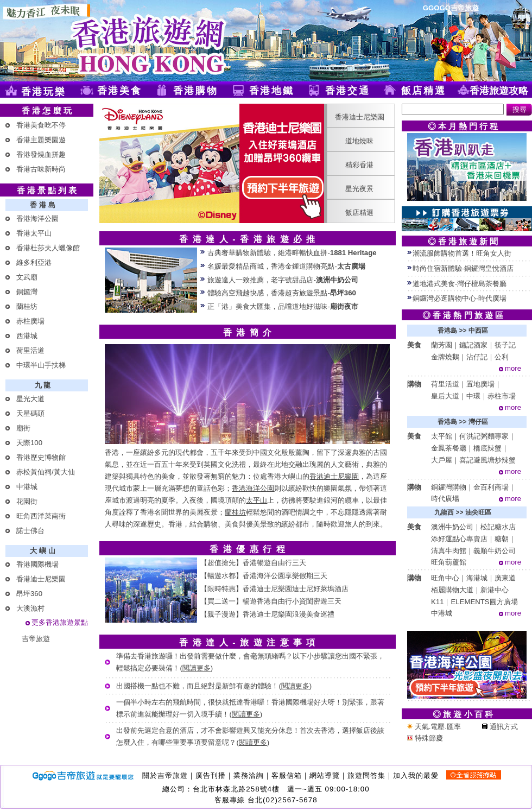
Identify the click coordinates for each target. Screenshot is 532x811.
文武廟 (27, 277)
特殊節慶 (425, 738)
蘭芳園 (442, 345)
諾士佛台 (30, 531)
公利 (502, 357)
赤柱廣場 (30, 321)
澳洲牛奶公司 (452, 527)
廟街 (23, 428)
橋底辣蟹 (487, 448)
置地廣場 (480, 384)
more (513, 368)
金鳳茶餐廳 (449, 448)
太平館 (442, 436)
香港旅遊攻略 (499, 91)
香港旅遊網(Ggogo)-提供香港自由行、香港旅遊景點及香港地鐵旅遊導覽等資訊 (133, 41)
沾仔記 (477, 357)
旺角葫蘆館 (449, 562)
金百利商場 (491, 487)
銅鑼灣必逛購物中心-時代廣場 (460, 298)
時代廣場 (445, 499)
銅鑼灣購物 (449, 487)
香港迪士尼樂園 (41, 579)
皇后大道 (445, 396)
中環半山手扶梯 (41, 365)
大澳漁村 (30, 608)
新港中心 (495, 590)
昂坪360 (29, 594)
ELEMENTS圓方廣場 (484, 602)
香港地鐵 (272, 91)
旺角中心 (445, 578)
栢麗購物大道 (452, 590)
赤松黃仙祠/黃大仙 (46, 472)
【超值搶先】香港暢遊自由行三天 (253, 563)
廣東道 (505, 578)
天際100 (29, 443)
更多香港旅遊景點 (60, 622)
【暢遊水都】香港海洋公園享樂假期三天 (264, 576)
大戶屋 (442, 460)
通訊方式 (500, 727)
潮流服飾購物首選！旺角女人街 (462, 253)
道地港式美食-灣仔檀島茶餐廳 (460, 284)
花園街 (27, 501)
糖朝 (502, 539)
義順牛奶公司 (495, 551)
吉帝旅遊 (36, 639)
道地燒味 (359, 141)
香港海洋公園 (37, 218)
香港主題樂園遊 (41, 140)
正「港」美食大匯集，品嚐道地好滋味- (283, 306)
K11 (437, 602)
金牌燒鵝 (445, 357)
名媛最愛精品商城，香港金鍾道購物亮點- (286, 266)
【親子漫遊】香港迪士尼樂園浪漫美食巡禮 (267, 614)
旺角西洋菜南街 (41, 516)
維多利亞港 (34, 262)
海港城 (477, 578)
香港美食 (120, 91)
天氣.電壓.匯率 (434, 727)
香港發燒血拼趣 (41, 154)
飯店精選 (424, 91)
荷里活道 (30, 350)
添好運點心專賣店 (459, 539)
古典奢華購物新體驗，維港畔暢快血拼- (292, 253)
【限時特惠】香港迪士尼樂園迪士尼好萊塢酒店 (274, 589)
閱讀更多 (197, 668)
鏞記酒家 (473, 345)
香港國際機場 (37, 564)
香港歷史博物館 (41, 457)
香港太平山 (34, 233)
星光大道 (30, 399)
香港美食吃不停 (41, 125)
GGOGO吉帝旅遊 (451, 8)
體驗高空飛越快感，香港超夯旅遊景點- (281, 293)
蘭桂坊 (27, 306)
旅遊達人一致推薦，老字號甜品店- (283, 280)
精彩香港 (359, 165)
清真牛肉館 (449, 551)
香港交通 (348, 91)
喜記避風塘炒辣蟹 (487, 460)
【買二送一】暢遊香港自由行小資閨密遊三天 (271, 601)
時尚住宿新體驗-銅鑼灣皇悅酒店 (463, 268)
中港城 (27, 487)
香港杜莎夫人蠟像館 (48, 248)
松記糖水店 (498, 527)
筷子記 (505, 345)
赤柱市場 (502, 396)
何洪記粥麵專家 (484, 436)
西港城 (27, 336)
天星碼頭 (30, 413)
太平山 (256, 500)
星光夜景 (359, 189)
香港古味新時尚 (41, 169)
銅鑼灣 (27, 292)
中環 (473, 396)
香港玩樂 (44, 92)
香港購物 (196, 91)
